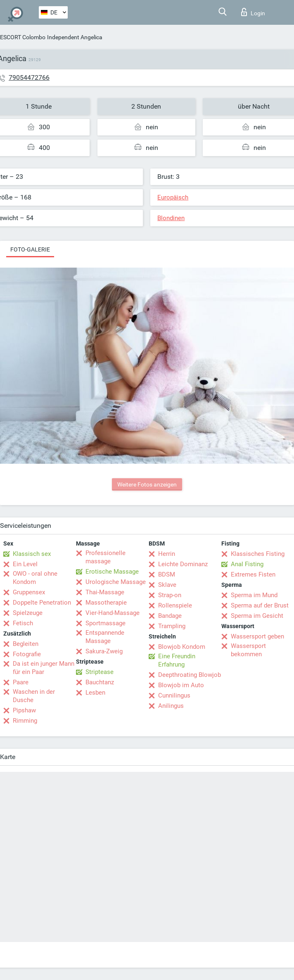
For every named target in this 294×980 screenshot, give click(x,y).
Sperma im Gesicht (257, 616)
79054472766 (29, 77)
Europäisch (173, 197)
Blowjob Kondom (182, 647)
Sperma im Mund (254, 595)
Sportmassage (106, 623)
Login (253, 12)
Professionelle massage (106, 557)
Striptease (100, 672)
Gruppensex (29, 592)
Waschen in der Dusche (34, 696)
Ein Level (25, 564)
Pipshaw (24, 710)
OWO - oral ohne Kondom (35, 578)
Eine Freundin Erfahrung (177, 660)
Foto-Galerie (30, 249)
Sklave (167, 585)
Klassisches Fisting (258, 554)
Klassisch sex (32, 554)
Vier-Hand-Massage (113, 613)
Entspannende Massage (105, 637)
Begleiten (26, 644)
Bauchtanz (100, 682)
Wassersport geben (257, 636)
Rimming (25, 721)
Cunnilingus (174, 695)
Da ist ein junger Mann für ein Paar (44, 668)
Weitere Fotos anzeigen (147, 484)
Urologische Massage (116, 582)
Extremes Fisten (253, 574)
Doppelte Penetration (42, 603)
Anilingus (171, 706)
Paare (21, 682)
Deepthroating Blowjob (190, 675)
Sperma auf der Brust (260, 605)
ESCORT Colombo (23, 37)
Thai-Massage (105, 592)
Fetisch (23, 623)
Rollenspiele (175, 605)
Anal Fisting (247, 564)
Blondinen (171, 218)
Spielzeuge (28, 613)
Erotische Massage (112, 572)
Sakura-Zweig (104, 651)
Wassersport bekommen (248, 650)
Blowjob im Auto (181, 685)
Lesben (95, 693)
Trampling (172, 626)
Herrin (167, 554)
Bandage (170, 616)
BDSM (167, 574)
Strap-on (170, 595)
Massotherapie (106, 603)
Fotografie (27, 654)
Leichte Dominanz (183, 564)
